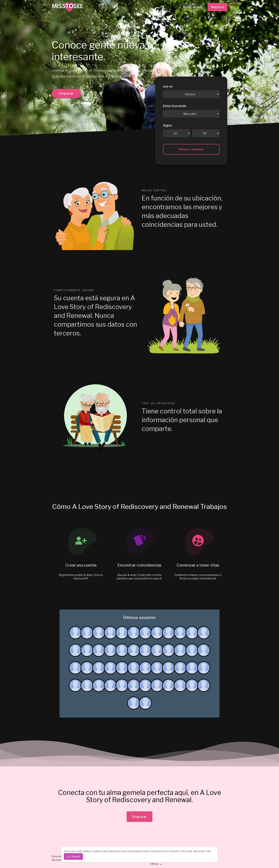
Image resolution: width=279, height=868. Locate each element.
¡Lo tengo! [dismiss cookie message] (73, 856)
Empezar (66, 93)
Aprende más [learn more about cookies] (202, 851)
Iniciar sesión (192, 7)
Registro (218, 7)
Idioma (157, 864)
